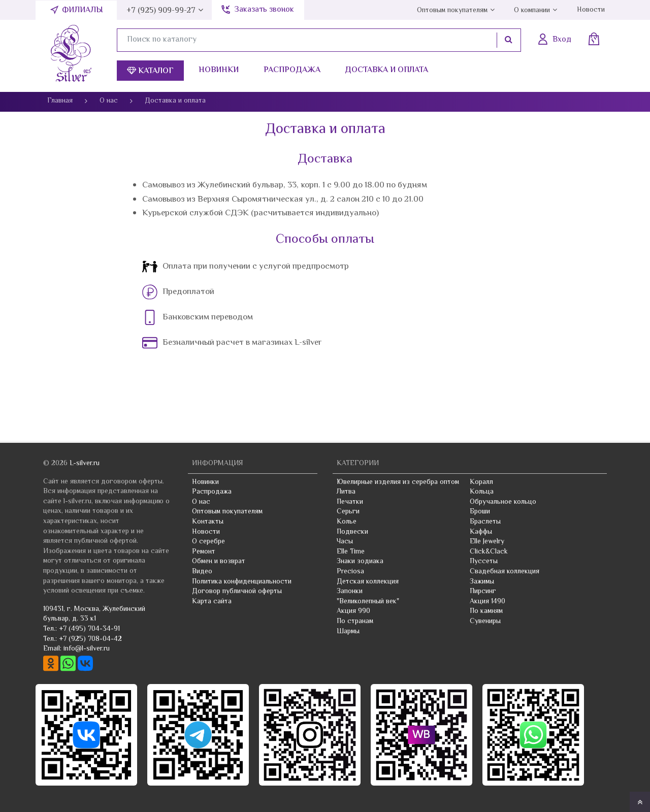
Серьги (348, 512)
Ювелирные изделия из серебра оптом (398, 482)
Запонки (350, 592)
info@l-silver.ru (87, 649)
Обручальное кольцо (503, 502)
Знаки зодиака (360, 562)
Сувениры (485, 622)
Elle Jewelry (487, 542)
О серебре (208, 542)
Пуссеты (484, 562)
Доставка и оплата (386, 70)
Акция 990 (353, 611)
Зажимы (482, 582)
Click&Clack (489, 552)
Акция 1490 (487, 602)
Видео (202, 572)
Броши (480, 512)
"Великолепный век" (368, 602)
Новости (591, 10)
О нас (201, 502)
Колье (347, 522)
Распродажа (292, 70)
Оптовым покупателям (452, 11)
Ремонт (204, 552)
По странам (355, 622)
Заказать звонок (264, 10)
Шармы (348, 632)
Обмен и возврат (219, 562)
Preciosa (350, 572)
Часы (345, 542)
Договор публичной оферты (237, 592)
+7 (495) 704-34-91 (89, 629)
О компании (532, 11)
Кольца (482, 492)
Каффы (481, 532)
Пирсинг (483, 592)
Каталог (150, 71)
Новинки (219, 70)
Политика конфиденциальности (242, 582)
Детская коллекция (368, 582)
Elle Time (351, 552)
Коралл (481, 482)
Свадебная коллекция (505, 572)
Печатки (350, 502)
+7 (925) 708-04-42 (90, 639)
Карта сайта (212, 602)
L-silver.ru (85, 464)
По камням (486, 611)
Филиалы (83, 10)
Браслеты (485, 522)
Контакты (208, 522)
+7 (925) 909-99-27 (161, 11)
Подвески (352, 532)
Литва (346, 492)
